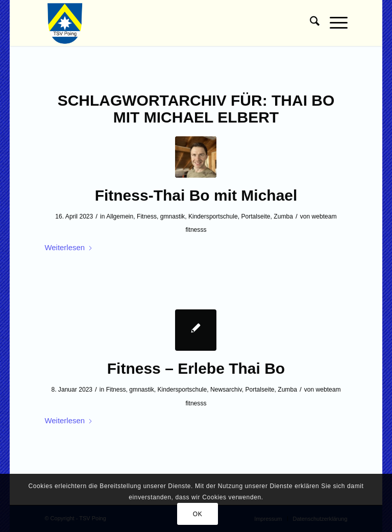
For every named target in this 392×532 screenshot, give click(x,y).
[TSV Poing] (65, 23)
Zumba (283, 216)
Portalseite (255, 216)
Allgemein (120, 216)
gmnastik (173, 216)
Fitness (147, 216)
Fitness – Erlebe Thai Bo (196, 368)
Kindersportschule (213, 216)
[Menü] (334, 23)
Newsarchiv (226, 390)
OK (198, 514)
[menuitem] (310, 23)
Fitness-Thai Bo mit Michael (196, 195)
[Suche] (310, 23)
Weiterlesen (69, 247)
